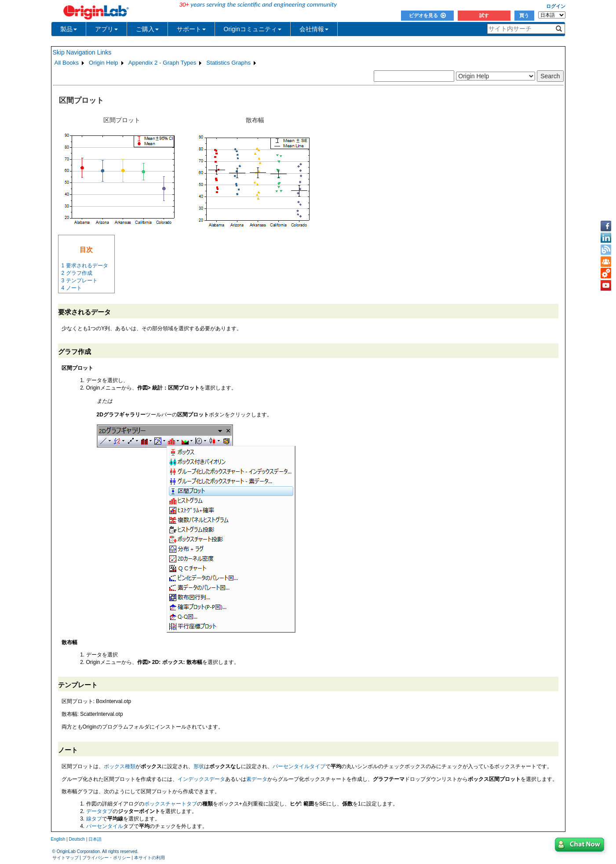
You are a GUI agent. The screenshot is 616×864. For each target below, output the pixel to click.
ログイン (556, 6)
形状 (199, 766)
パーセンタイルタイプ (299, 766)
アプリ (106, 29)
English (58, 839)
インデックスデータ (201, 779)
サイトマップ (66, 858)
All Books (67, 63)
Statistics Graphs (228, 63)
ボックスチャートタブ (171, 804)
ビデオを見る (427, 15)
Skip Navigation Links (82, 52)
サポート (191, 29)
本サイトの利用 (149, 858)
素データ (257, 779)
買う (524, 15)
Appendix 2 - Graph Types (162, 63)
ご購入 (147, 29)
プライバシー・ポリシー (106, 858)
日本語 (95, 839)
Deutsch (77, 839)
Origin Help (104, 63)
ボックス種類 (120, 766)
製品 (69, 29)
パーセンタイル (105, 826)
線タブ (94, 819)
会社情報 (314, 29)
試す (484, 15)
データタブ (99, 811)
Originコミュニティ (253, 29)
